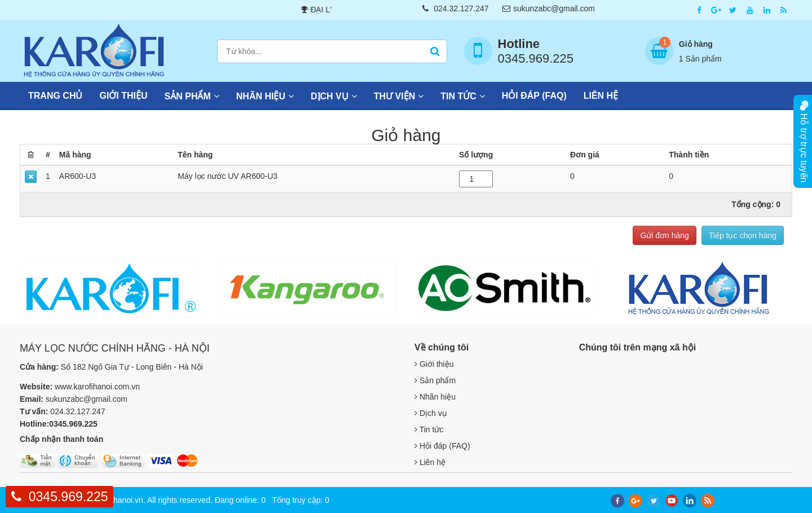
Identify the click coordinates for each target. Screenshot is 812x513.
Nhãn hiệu (261, 96)
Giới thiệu (123, 96)
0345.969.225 (69, 497)
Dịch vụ (330, 96)
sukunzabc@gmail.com (549, 8)
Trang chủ (55, 96)
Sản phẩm (188, 96)
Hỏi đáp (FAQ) (534, 96)
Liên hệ (601, 96)
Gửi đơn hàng (665, 235)
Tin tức (458, 96)
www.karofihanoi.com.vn (97, 387)
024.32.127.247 (455, 8)
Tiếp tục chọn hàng (743, 235)
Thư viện (394, 96)
